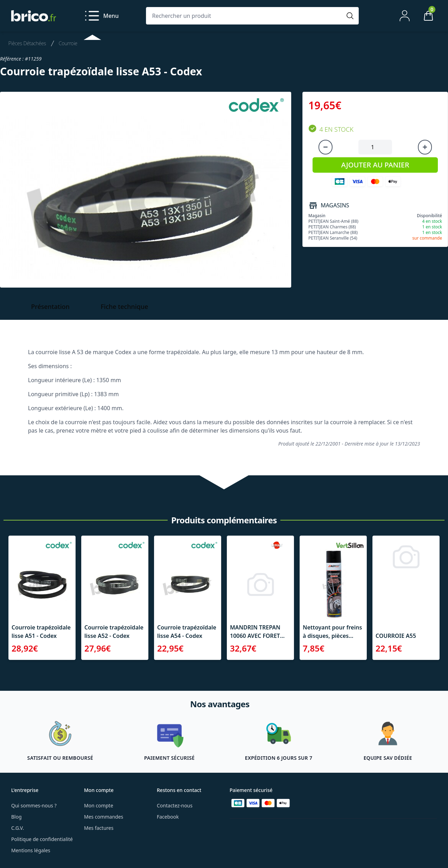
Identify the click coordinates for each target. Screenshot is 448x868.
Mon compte (99, 805)
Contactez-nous (175, 805)
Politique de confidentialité (42, 839)
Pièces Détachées (27, 43)
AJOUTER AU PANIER (375, 165)
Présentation (50, 306)
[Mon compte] (405, 16)
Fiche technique (125, 306)
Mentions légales (31, 850)
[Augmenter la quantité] (425, 147)
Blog (16, 817)
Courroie (68, 43)
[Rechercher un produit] (245, 16)
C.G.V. (17, 828)
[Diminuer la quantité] (325, 147)
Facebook (168, 817)
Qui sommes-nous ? (34, 805)
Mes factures (99, 828)
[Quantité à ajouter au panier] (375, 147)
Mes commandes (104, 817)
